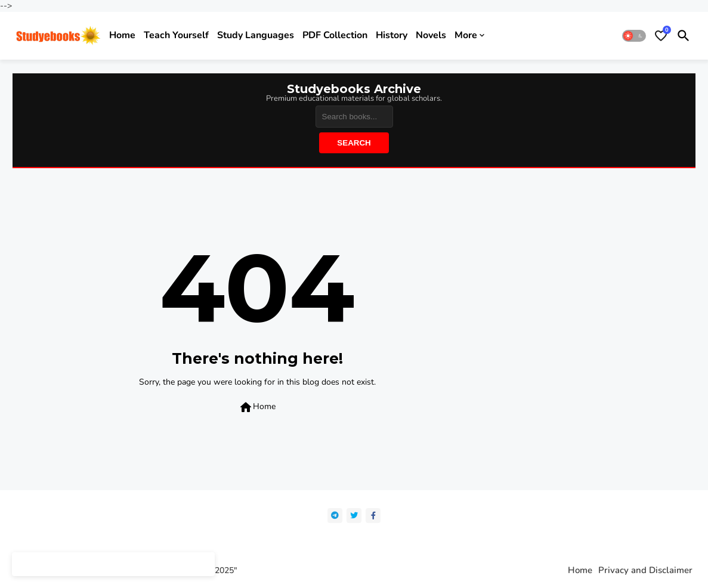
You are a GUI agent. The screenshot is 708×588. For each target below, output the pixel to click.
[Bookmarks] (661, 36)
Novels (431, 35)
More (466, 35)
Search (354, 143)
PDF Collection (335, 35)
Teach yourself (176, 35)
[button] (634, 36)
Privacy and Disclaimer (645, 570)
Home (122, 35)
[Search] (354, 117)
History (392, 35)
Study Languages (256, 35)
